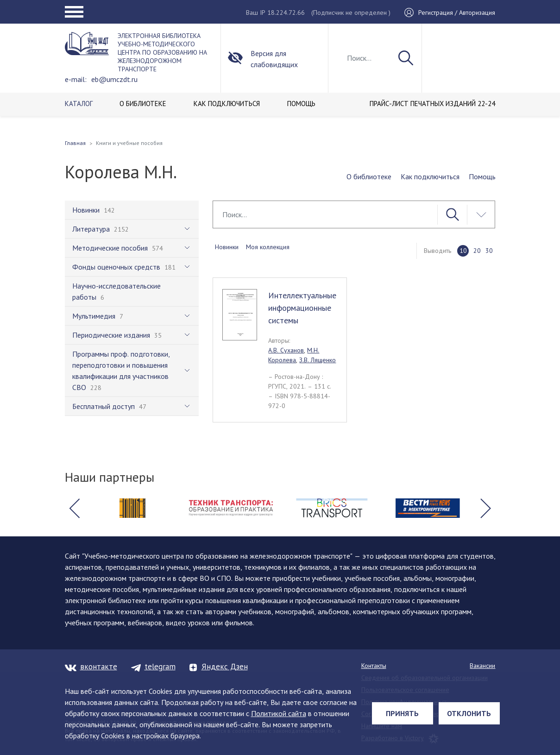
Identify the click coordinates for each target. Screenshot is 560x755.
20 (477, 251)
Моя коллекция (268, 247)
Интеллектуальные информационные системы (302, 308)
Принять (402, 713)
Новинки (227, 247)
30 (489, 251)
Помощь (482, 176)
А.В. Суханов (286, 350)
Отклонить (469, 713)
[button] (75, 508)
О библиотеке (369, 176)
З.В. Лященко (318, 360)
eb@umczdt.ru (114, 79)
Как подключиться (430, 176)
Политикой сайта (279, 713)
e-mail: (76, 79)
